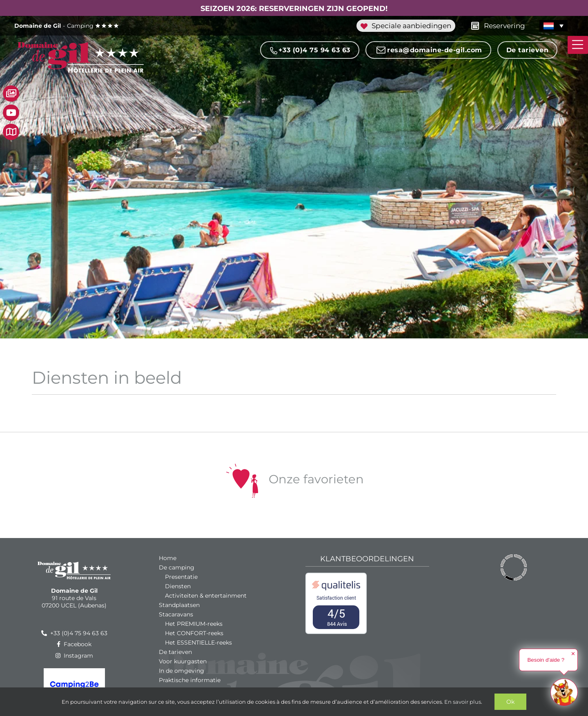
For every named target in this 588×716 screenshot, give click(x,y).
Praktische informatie (190, 680)
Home (168, 558)
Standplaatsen (179, 605)
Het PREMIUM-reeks (194, 624)
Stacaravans (176, 614)
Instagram (74, 656)
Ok (510, 702)
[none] (557, 26)
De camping (177, 567)
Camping (67, 26)
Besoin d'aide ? (546, 660)
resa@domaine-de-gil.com (428, 50)
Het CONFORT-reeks (194, 633)
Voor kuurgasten (183, 661)
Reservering (495, 25)
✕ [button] (573, 654)
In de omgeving (182, 671)
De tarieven (528, 50)
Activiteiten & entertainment (206, 596)
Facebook (74, 644)
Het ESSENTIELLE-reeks (198, 643)
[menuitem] (553, 26)
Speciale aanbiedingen (406, 26)
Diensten (178, 586)
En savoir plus (463, 702)
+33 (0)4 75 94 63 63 (310, 50)
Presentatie (181, 577)
